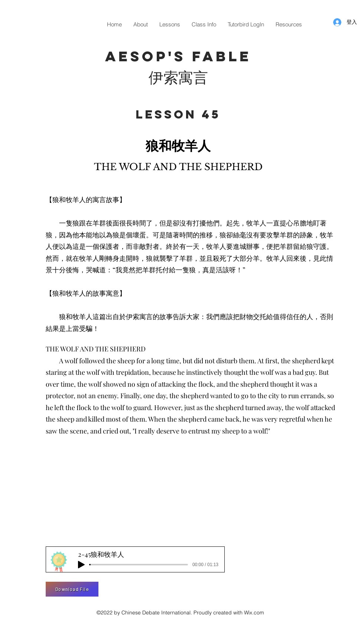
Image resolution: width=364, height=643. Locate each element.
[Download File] (72, 589)
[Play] (81, 565)
